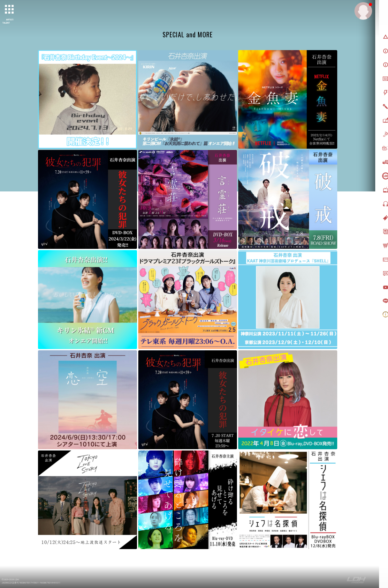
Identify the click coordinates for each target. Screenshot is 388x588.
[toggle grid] (10, 10)
